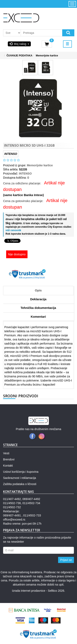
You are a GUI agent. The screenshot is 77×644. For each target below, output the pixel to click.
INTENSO (25, 174)
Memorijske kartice (47, 56)
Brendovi (9, 459)
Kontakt (8, 466)
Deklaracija (38, 299)
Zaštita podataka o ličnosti (20, 484)
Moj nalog (19, 44)
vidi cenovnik (13, 230)
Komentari (38, 317)
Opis (38, 290)
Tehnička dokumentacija (38, 308)
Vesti (6, 453)
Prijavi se (66, 560)
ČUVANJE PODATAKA (20, 56)
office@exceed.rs (14, 520)
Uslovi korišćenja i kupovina (21, 472)
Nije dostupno (17, 254)
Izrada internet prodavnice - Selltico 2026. (38, 591)
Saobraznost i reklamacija (20, 478)
